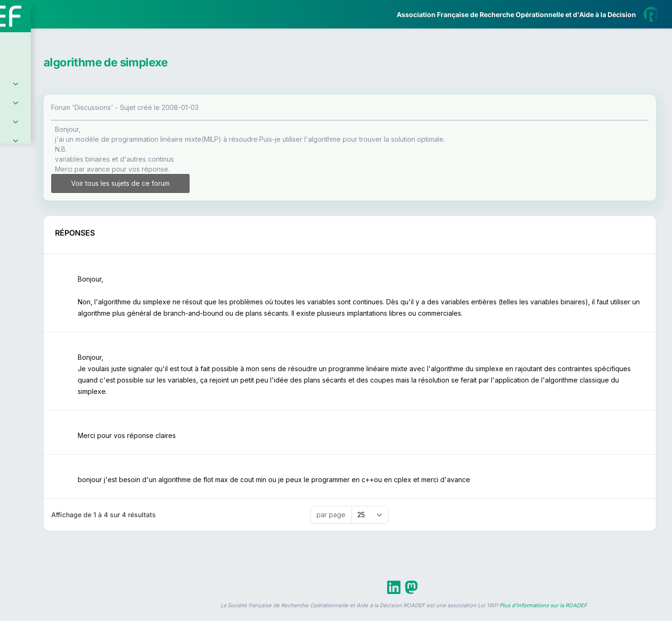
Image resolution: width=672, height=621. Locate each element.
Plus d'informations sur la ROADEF (543, 617)
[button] (14, 281)
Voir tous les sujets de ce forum (204, 183)
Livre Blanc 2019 (48, 351)
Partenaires (39, 218)
